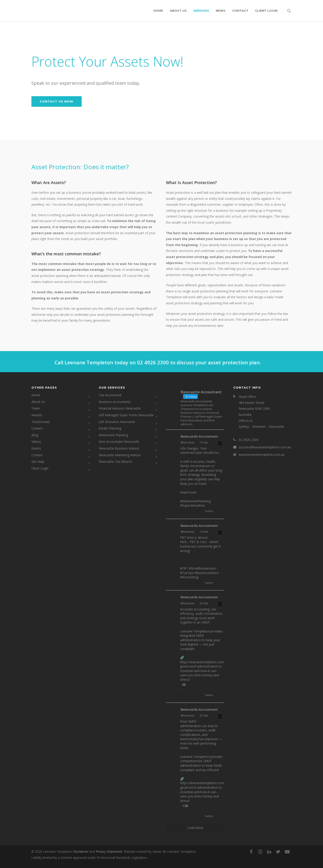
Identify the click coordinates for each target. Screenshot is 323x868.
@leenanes (188, 442)
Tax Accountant (110, 395)
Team (36, 408)
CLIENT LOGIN (266, 11)
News (221, 11)
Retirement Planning (113, 435)
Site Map (38, 462)
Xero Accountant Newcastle (119, 442)
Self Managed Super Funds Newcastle (126, 415)
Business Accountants (115, 402)
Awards (37, 415)
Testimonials (41, 422)
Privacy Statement (109, 851)
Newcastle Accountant (199, 436)
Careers (37, 428)
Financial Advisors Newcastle (120, 408)
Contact (240, 11)
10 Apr (204, 442)
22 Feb (204, 716)
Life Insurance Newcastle (117, 422)
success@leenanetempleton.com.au (265, 447)
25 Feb (204, 603)
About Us (178, 11)
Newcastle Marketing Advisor (120, 455)
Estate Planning (110, 428)
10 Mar (204, 532)
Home (158, 11)
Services (201, 11)
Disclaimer (81, 851)
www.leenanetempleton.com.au (262, 455)
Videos (36, 442)
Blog (35, 435)
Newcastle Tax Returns (116, 462)
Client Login (40, 468)
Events (36, 448)
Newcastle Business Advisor (119, 448)
